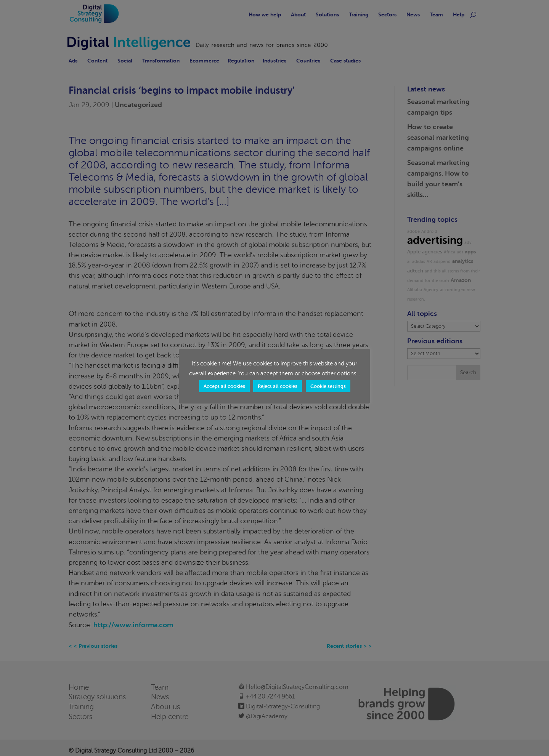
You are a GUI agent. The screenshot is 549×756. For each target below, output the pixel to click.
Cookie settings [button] (328, 386)
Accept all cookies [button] (224, 386)
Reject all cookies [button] (278, 386)
